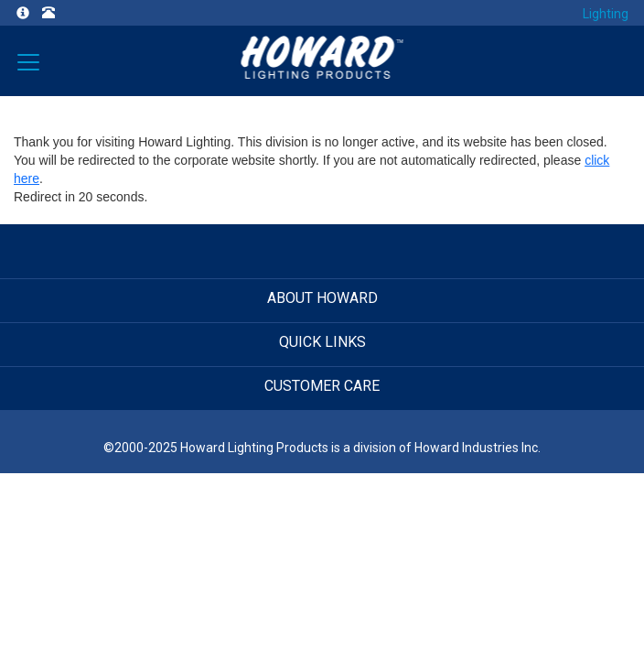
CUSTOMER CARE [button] (322, 386)
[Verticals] (28, 60)
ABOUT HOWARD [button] (322, 298)
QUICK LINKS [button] (322, 342)
